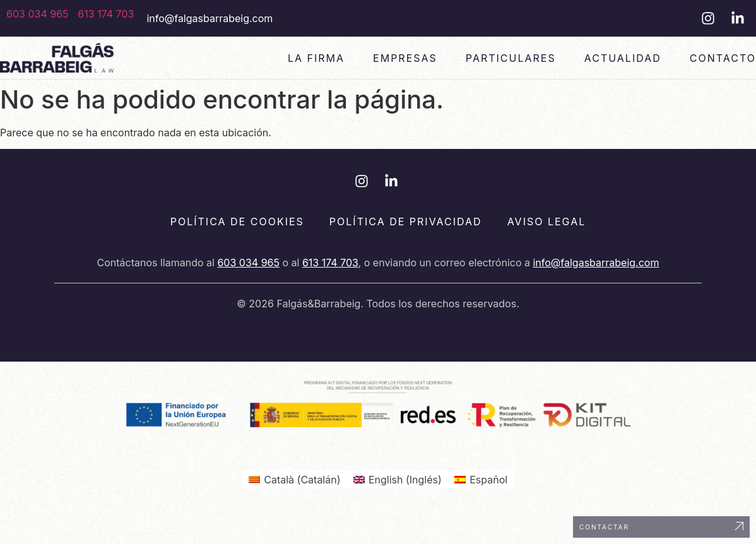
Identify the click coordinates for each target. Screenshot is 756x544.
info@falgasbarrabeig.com (210, 18)
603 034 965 (38, 14)
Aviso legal (547, 222)
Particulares (511, 58)
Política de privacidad (406, 222)
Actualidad (623, 58)
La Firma (316, 58)
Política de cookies (237, 222)
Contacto (723, 58)
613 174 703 (106, 14)
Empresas (405, 58)
